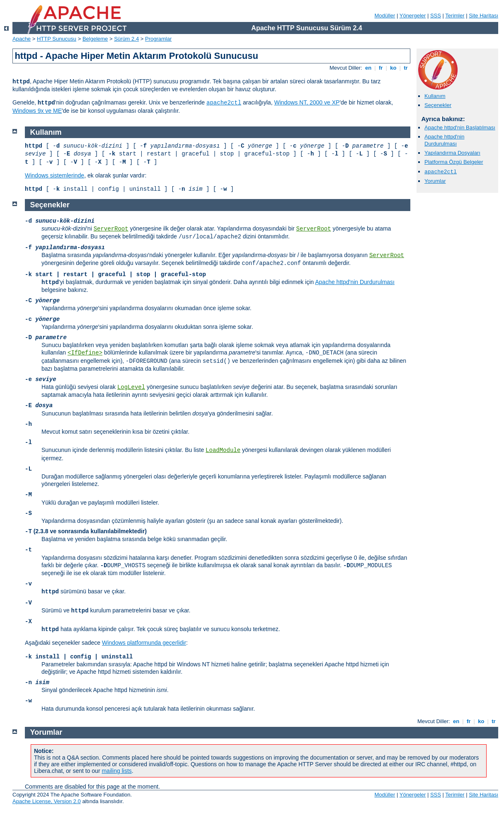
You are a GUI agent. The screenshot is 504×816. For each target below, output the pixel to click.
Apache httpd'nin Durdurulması (444, 140)
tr (406, 68)
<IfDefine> (85, 353)
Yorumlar (435, 181)
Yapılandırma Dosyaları (452, 153)
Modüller (385, 16)
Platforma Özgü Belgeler (454, 162)
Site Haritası (483, 16)
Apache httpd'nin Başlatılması (460, 127)
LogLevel (131, 387)
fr (381, 68)
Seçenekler (438, 105)
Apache (22, 39)
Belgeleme (95, 39)
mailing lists (116, 771)
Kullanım (435, 96)
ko (393, 68)
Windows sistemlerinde (55, 175)
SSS (436, 16)
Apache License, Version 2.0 (47, 801)
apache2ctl (224, 103)
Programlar (158, 39)
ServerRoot (111, 229)
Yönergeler (413, 16)
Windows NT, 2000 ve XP (307, 102)
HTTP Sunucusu (57, 39)
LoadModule (223, 450)
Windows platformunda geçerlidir (144, 643)
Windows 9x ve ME (37, 111)
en (368, 68)
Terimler (455, 16)
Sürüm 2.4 (126, 39)
